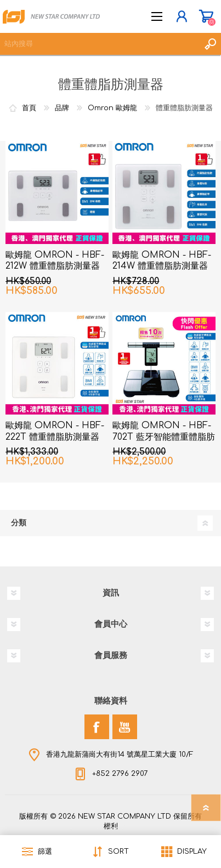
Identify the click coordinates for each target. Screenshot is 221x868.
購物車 (206, 16)
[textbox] (100, 44)
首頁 (29, 108)
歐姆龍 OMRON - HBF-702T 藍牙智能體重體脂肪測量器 (164, 437)
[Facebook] (97, 727)
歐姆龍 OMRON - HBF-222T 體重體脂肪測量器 (55, 431)
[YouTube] (125, 727)
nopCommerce (133, 829)
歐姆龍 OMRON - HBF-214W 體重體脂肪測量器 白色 (162, 266)
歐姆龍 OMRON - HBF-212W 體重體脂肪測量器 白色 (55, 266)
